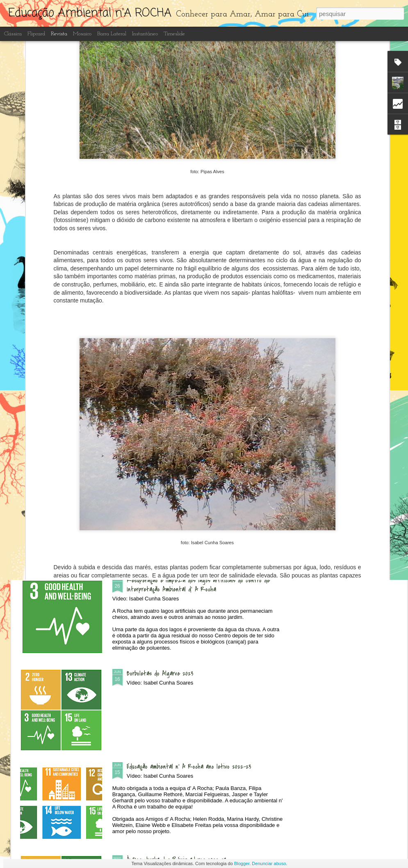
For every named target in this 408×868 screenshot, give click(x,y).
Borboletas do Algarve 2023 (160, 673)
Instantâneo (145, 34)
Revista (59, 34)
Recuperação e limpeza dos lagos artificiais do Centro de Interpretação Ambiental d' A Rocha (198, 585)
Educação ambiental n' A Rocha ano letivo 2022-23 (189, 767)
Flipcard (36, 34)
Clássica (13, 34)
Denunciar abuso (269, 863)
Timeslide (174, 34)
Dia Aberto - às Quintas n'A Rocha (171, 394)
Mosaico (82, 34)
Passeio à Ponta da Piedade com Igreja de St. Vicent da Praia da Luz (164, 334)
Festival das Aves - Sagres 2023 (349, 329)
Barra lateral (112, 34)
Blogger (242, 863)
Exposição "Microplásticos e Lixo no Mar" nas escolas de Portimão (67, 334)
